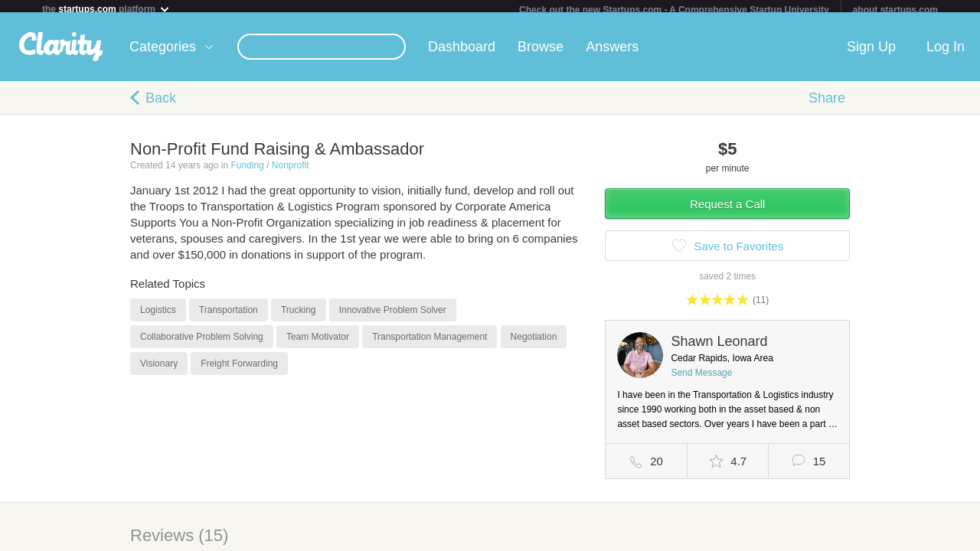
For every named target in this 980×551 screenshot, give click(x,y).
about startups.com (895, 10)
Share (827, 104)
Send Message (701, 379)
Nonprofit (291, 171)
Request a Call (727, 210)
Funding (247, 171)
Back (161, 104)
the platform (106, 9)
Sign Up (871, 53)
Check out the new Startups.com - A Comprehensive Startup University (674, 10)
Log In (946, 53)
